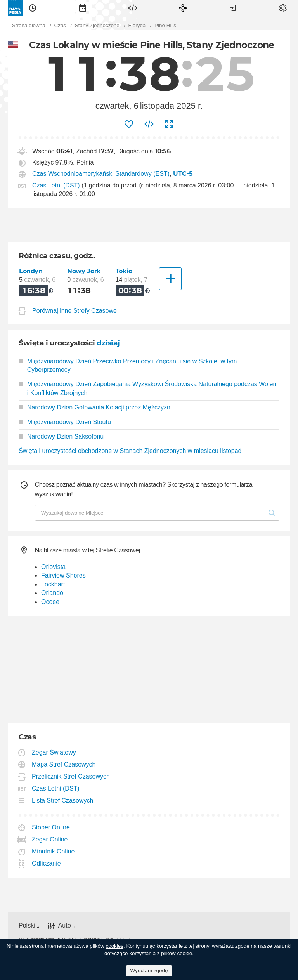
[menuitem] (33, 8)
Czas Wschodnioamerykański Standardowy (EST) (101, 174)
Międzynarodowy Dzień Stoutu (65, 422)
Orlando (52, 593)
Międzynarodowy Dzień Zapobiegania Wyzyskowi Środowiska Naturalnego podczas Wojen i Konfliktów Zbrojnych (147, 388)
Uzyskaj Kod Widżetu (149, 124)
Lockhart (53, 584)
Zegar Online (50, 839)
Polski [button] (27, 925)
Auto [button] (65, 925)
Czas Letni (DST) (56, 185)
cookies (114, 946)
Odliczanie (47, 863)
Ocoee (50, 602)
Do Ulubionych (129, 124)
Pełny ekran (169, 124)
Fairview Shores (63, 575)
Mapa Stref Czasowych (64, 764)
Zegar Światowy (54, 752)
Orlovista (53, 567)
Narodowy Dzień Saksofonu (61, 436)
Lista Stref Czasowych (63, 800)
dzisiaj (108, 343)
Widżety (133, 8)
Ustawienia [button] (283, 8)
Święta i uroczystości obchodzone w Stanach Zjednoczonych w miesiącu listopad (130, 451)
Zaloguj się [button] (233, 8)
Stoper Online (51, 827)
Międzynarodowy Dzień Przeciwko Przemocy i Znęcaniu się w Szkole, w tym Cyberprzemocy (128, 365)
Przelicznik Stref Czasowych (71, 776)
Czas (33, 8)
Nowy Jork (84, 271)
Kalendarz (83, 8)
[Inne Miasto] (170, 279)
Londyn (31, 271)
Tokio (124, 271)
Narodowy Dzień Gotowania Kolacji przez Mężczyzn (94, 407)
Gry (183, 8)
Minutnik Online (53, 851)
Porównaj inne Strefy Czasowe (74, 311)
